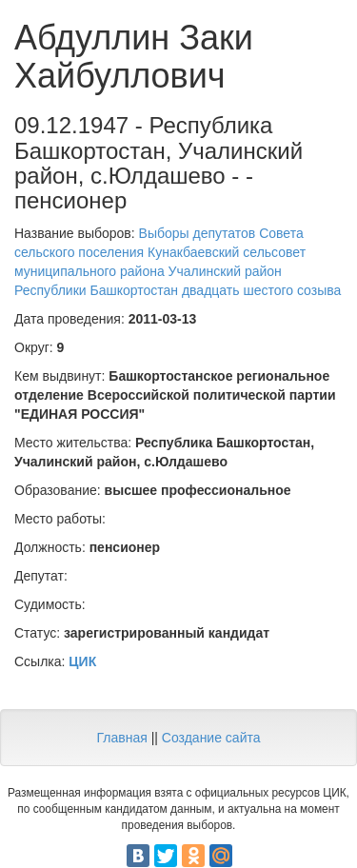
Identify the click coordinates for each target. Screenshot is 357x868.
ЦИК (82, 661)
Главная (121, 738)
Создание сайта (211, 738)
